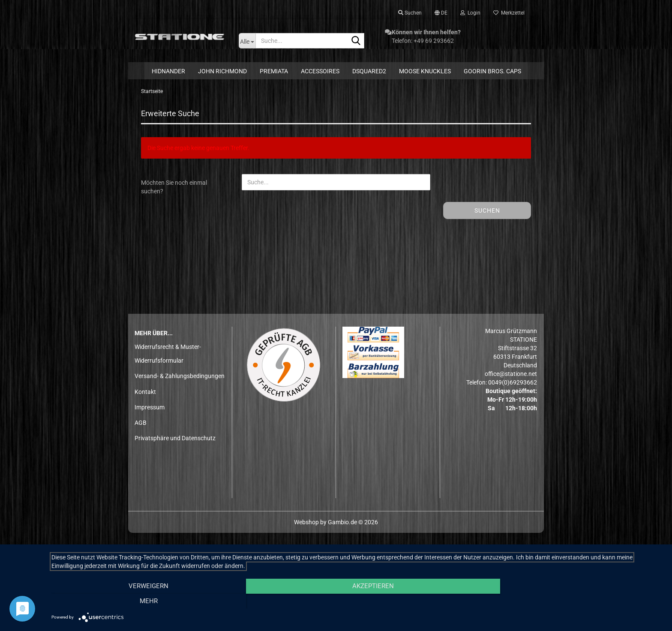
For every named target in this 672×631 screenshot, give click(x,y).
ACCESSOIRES (320, 71)
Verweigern (143, 601)
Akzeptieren (357, 601)
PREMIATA (274, 71)
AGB (141, 424)
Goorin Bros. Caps (492, 71)
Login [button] (470, 13)
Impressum (150, 409)
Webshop (306, 523)
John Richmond (222, 71)
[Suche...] (247, 41)
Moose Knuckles (425, 71)
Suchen (487, 212)
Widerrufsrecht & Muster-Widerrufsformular (168, 355)
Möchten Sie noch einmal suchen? (174, 189)
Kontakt (145, 393)
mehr (572, 601)
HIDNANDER (168, 71)
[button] (441, 13)
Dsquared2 (369, 71)
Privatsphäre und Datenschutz (175, 440)
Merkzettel (509, 13)
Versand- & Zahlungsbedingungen (180, 378)
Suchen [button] (410, 13)
